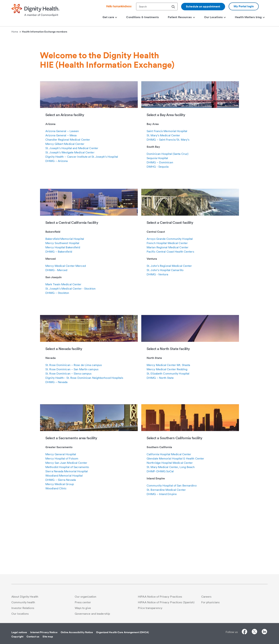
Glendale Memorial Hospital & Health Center (175, 518)
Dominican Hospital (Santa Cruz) (168, 214)
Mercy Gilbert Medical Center (65, 204)
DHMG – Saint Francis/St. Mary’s (168, 199)
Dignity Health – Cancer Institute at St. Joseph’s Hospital (82, 216)
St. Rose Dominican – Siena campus (68, 433)
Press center (83, 602)
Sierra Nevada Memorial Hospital (67, 531)
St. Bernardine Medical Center (166, 550)
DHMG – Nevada (56, 442)
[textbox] (157, 6)
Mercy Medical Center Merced (66, 326)
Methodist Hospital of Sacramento (67, 527)
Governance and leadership (92, 614)
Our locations (20, 614)
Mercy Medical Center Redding (167, 429)
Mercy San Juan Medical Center (66, 523)
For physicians (210, 602)
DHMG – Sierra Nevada (61, 540)
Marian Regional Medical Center (168, 307)
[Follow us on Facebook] (244, 632)
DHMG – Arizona (56, 221)
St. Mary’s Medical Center (163, 195)
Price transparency (150, 608)
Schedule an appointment (203, 6)
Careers (206, 597)
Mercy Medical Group (60, 544)
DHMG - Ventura (157, 334)
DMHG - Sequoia (158, 226)
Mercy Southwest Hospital (62, 303)
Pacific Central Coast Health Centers (170, 311)
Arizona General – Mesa (61, 195)
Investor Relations (23, 608)
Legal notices (19, 632)
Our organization (86, 597)
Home (16, 32)
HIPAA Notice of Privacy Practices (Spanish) (166, 602)
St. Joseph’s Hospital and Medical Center (72, 208)
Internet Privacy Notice (44, 632)
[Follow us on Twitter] (254, 632)
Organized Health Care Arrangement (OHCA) (123, 632)
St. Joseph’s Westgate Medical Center (70, 212)
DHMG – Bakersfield (59, 311)
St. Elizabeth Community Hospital (168, 433)
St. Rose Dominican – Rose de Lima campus (74, 425)
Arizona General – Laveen (62, 191)
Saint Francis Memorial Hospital (167, 191)
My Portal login (244, 6)
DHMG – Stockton (57, 353)
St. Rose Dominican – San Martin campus (72, 429)
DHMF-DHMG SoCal (160, 531)
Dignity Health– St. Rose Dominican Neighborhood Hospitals (84, 438)
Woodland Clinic (56, 548)
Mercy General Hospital (61, 514)
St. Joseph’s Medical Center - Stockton (70, 348)
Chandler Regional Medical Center (68, 199)
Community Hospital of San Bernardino (172, 545)
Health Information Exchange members (45, 32)
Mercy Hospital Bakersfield (63, 307)
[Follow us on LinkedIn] (264, 632)
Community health (23, 602)
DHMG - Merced (56, 330)
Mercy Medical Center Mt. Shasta (168, 425)
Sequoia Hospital (157, 218)
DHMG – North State (160, 438)
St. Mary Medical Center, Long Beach (171, 527)
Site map (48, 637)
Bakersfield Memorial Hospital (65, 299)
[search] (175, 7)
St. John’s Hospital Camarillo (165, 330)
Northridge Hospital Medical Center (170, 523)
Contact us (33, 637)
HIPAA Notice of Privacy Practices (160, 597)
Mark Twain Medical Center (63, 344)
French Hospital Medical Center (167, 303)
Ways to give (83, 608)
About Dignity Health (25, 597)
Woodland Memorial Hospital (64, 535)
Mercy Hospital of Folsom (62, 518)
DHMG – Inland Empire (162, 554)
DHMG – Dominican (160, 222)
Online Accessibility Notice (77, 632)
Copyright (17, 637)
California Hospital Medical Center (169, 514)
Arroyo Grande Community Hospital (170, 299)
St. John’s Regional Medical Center (169, 326)
